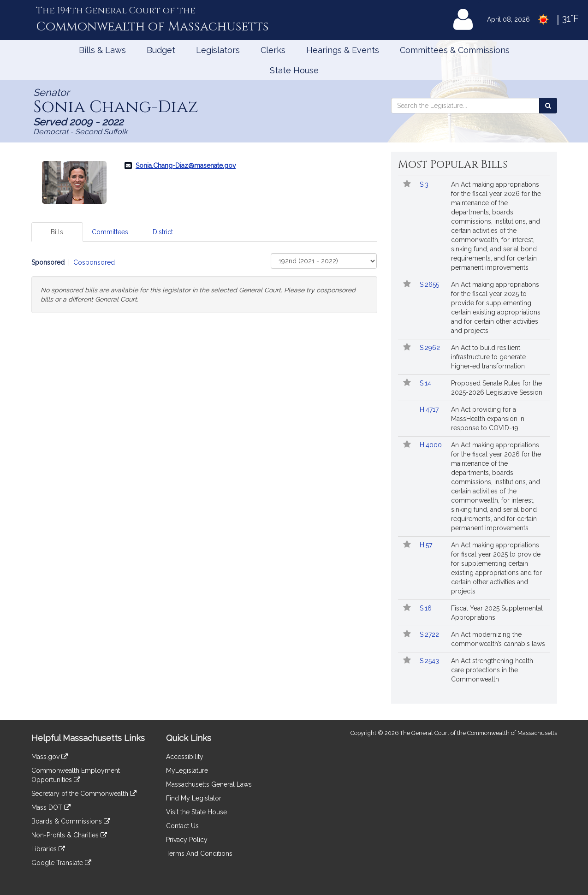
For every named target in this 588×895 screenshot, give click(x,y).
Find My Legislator (194, 798)
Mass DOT (51, 807)
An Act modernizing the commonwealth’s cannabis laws (498, 639)
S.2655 (430, 285)
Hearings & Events (343, 50)
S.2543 (430, 661)
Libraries (48, 849)
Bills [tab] (57, 232)
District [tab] (163, 232)
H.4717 (430, 409)
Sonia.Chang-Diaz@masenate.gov (186, 166)
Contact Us (182, 826)
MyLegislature (187, 771)
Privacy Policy (187, 840)
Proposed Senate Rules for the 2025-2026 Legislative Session (497, 388)
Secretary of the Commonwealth (84, 794)
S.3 (425, 184)
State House (294, 70)
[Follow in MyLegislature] (407, 184)
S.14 (426, 383)
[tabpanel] (204, 283)
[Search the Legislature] (548, 106)
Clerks (273, 50)
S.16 (427, 608)
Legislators (218, 50)
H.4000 (432, 445)
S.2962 (431, 348)
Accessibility (185, 757)
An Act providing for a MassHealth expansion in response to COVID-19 (488, 419)
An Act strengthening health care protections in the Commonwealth (492, 670)
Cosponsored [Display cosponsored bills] (94, 262)
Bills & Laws (102, 50)
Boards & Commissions (71, 821)
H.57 (427, 545)
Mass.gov (50, 757)
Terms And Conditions (199, 854)
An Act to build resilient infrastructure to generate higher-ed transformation (488, 357)
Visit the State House (196, 812)
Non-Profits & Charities (69, 835)
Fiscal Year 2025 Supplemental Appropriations (497, 613)
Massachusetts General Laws (209, 784)
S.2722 (430, 634)
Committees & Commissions (455, 50)
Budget (161, 50)
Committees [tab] (110, 232)
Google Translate (61, 863)
